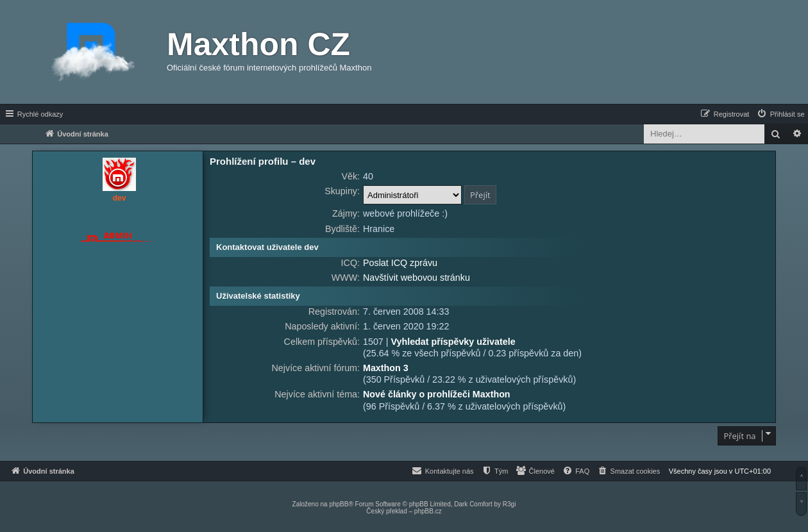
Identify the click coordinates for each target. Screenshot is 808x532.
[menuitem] (780, 114)
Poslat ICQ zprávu (400, 263)
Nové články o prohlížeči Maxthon (437, 394)
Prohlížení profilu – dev (263, 161)
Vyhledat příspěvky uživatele (453, 342)
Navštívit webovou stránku (417, 278)
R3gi (509, 504)
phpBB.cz (428, 511)
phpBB (339, 504)
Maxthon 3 (386, 368)
